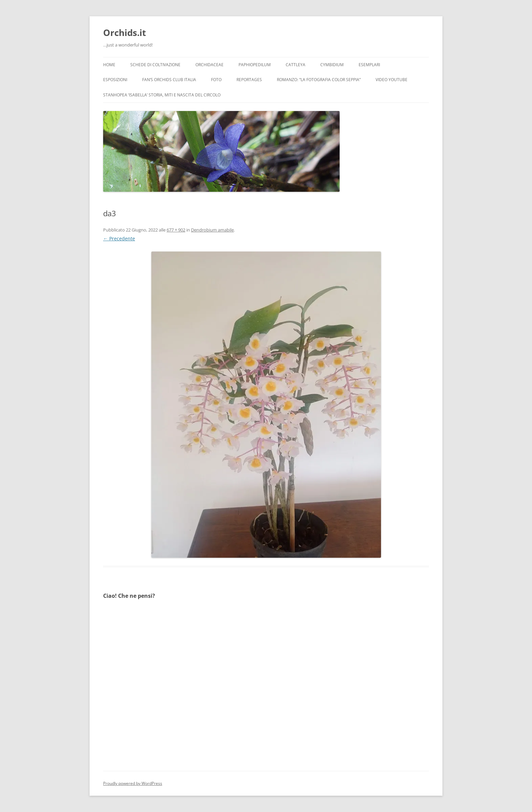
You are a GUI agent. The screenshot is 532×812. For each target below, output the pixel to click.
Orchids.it (125, 33)
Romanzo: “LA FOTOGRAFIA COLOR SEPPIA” (319, 80)
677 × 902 (176, 230)
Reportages (249, 80)
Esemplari (369, 65)
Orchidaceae (210, 65)
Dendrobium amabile (212, 230)
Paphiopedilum (255, 65)
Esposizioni (115, 80)
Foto (216, 80)
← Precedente (119, 238)
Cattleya (296, 65)
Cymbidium (332, 65)
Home (109, 65)
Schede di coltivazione (155, 65)
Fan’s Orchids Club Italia (169, 80)
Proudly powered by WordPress (133, 783)
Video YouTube (392, 80)
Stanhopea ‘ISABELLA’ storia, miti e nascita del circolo (162, 95)
